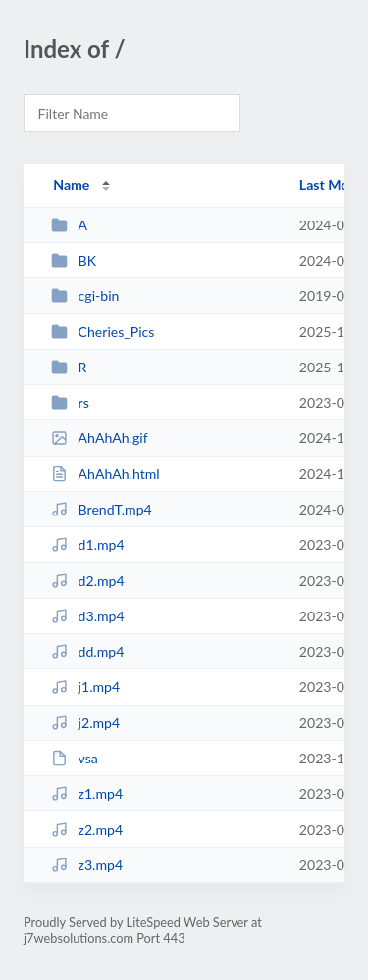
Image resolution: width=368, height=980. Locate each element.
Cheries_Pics (103, 332)
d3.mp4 (87, 616)
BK (74, 260)
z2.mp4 (87, 830)
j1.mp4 (85, 686)
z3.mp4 (87, 865)
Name (71, 185)
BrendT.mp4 (102, 509)
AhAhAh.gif (99, 438)
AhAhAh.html (105, 474)
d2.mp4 (87, 581)
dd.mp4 (87, 651)
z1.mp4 (87, 793)
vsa (75, 758)
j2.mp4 (85, 723)
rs (70, 402)
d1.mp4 (87, 544)
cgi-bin (85, 295)
